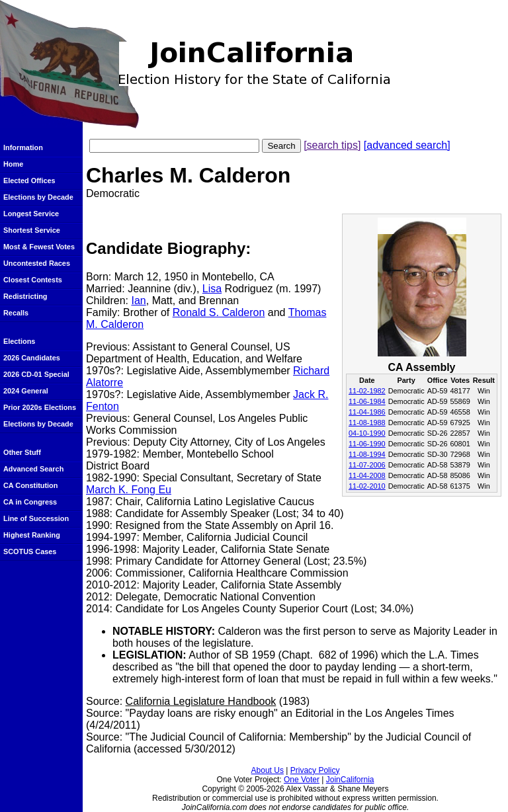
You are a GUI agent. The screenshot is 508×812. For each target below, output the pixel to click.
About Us (268, 770)
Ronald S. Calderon (219, 312)
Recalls (16, 313)
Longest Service (31, 214)
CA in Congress (30, 502)
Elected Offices (29, 181)
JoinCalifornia (350, 780)
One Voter (302, 780)
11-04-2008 (367, 475)
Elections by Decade (38, 197)
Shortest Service (32, 230)
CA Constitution (30, 485)
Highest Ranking (32, 535)
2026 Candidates (32, 358)
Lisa (212, 289)
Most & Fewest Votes (39, 247)
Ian (138, 301)
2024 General (26, 391)
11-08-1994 (367, 454)
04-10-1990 (367, 433)
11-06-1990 (367, 444)
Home (13, 164)
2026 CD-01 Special (36, 374)
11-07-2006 (367, 465)
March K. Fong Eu (129, 490)
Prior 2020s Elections (40, 407)
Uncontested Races (37, 263)
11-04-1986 (367, 412)
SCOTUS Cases (30, 551)
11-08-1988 (367, 423)
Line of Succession (36, 518)
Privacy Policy (315, 770)
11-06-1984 (367, 401)
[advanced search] (407, 145)
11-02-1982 (367, 391)
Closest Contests (33, 280)
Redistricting (25, 296)
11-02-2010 (367, 486)
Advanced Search (33, 469)
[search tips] (332, 145)
